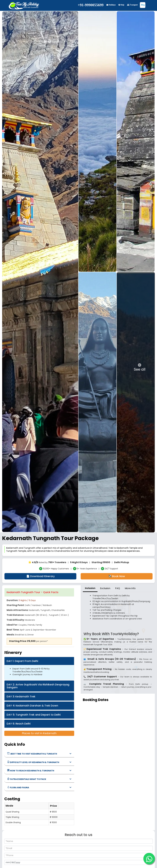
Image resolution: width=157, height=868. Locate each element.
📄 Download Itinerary (40, 576)
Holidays (111, 5)
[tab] (39, 592)
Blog (143, 5)
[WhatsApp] (149, 859)
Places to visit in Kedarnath (39, 733)
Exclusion (105, 588)
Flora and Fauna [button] (18, 787)
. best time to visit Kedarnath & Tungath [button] (32, 754)
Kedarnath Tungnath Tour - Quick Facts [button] (32, 592)
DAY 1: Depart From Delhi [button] (22, 661)
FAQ (118, 588)
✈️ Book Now (117, 576)
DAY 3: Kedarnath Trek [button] (21, 696)
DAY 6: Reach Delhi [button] (19, 724)
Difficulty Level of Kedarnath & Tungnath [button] (33, 762)
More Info (130, 588)
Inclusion (90, 588)
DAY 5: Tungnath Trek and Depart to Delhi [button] (34, 715)
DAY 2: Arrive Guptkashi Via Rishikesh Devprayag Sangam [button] (38, 686)
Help (121, 5)
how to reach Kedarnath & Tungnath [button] (31, 771)
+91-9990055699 (91, 5)
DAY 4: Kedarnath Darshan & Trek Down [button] (32, 706)
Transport (132, 5)
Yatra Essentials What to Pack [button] (27, 779)
